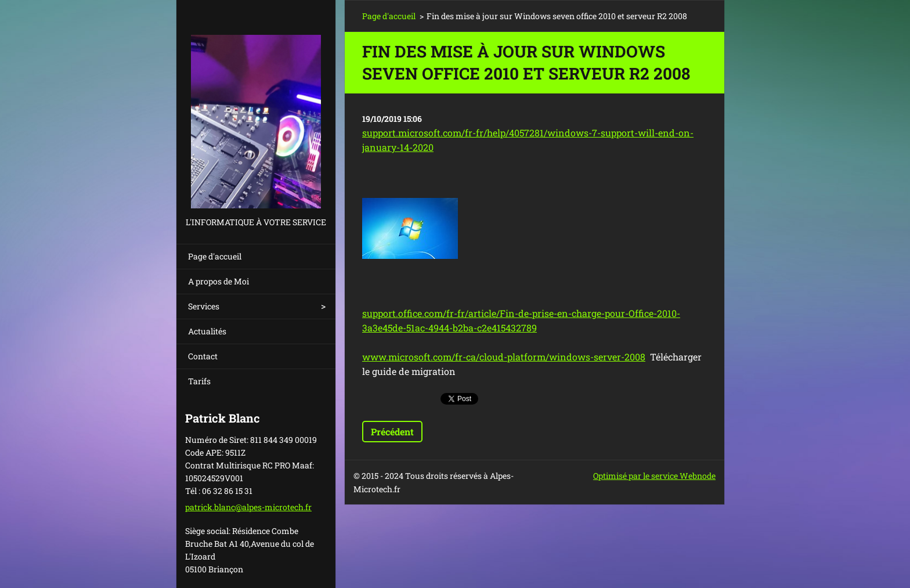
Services (204, 306)
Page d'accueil (215, 256)
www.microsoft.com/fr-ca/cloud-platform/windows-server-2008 (504, 357)
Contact (203, 356)
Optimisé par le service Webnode (654, 476)
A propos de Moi (219, 281)
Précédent (392, 432)
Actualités (207, 331)
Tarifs (199, 381)
